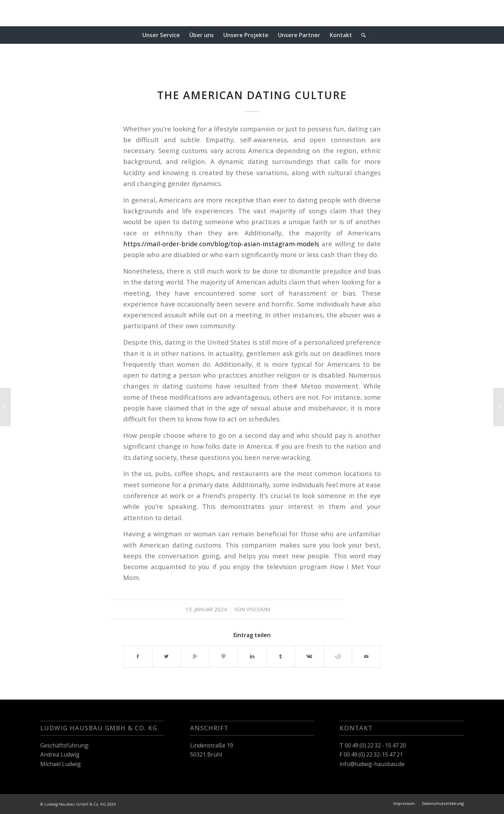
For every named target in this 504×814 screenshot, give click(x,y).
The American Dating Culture (252, 95)
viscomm (258, 609)
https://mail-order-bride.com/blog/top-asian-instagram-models (221, 244)
